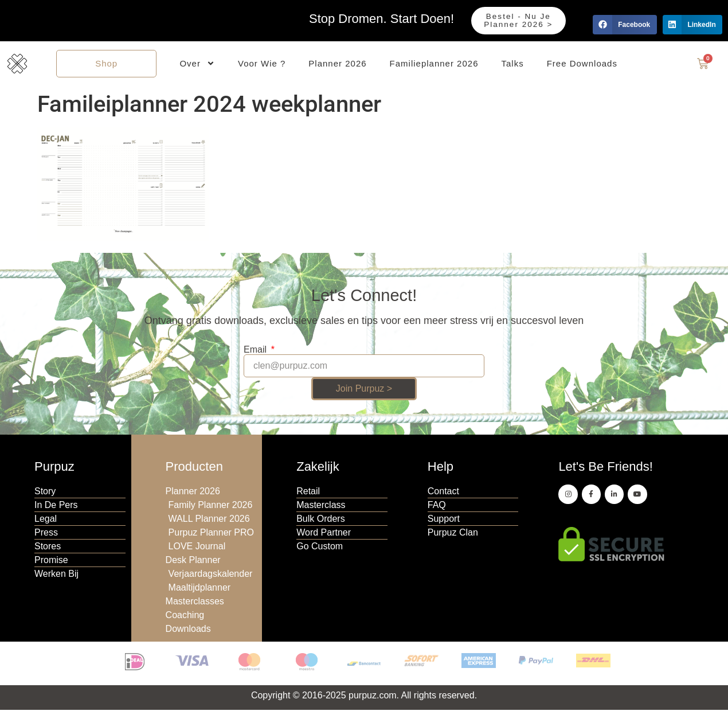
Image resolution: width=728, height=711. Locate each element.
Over (197, 65)
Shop (106, 64)
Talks (513, 64)
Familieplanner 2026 (434, 64)
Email (256, 351)
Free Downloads (582, 64)
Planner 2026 (337, 64)
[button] (625, 25)
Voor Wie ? (262, 64)
